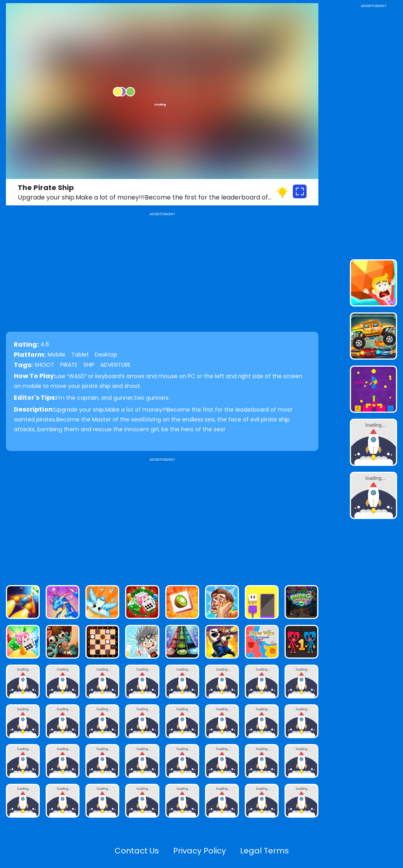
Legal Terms (264, 851)
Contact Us (137, 851)
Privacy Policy (200, 851)
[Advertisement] (162, 518)
